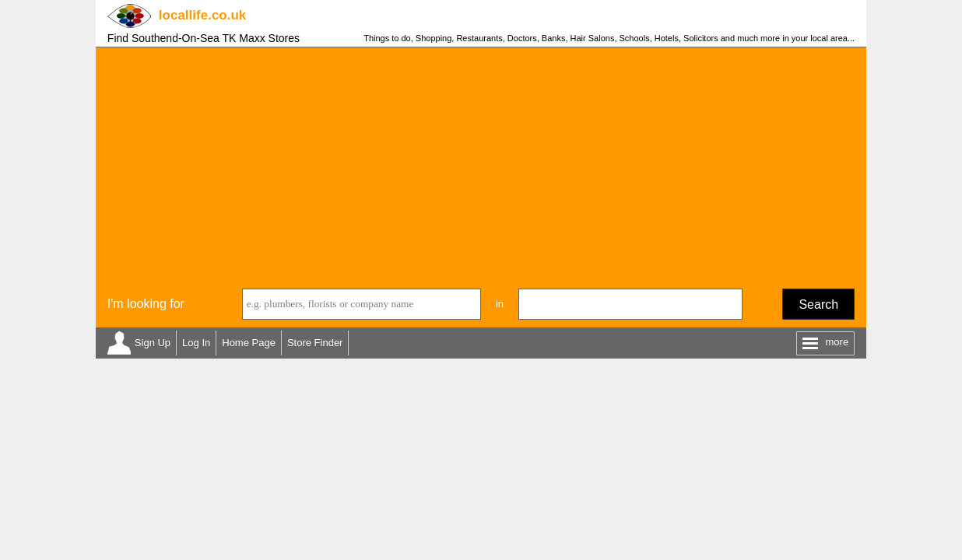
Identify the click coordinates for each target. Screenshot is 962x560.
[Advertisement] (481, 164)
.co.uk (202, 15)
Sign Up (153, 343)
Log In (196, 343)
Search (818, 304)
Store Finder (315, 343)
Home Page (249, 343)
